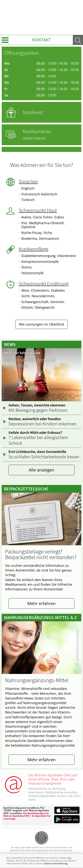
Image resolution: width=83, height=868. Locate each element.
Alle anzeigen (41, 470)
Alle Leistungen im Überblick (41, 324)
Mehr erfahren (41, 603)
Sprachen (28, 181)
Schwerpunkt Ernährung (44, 283)
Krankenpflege (33, 249)
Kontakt (41, 40)
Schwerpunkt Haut (38, 210)
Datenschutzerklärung (56, 863)
